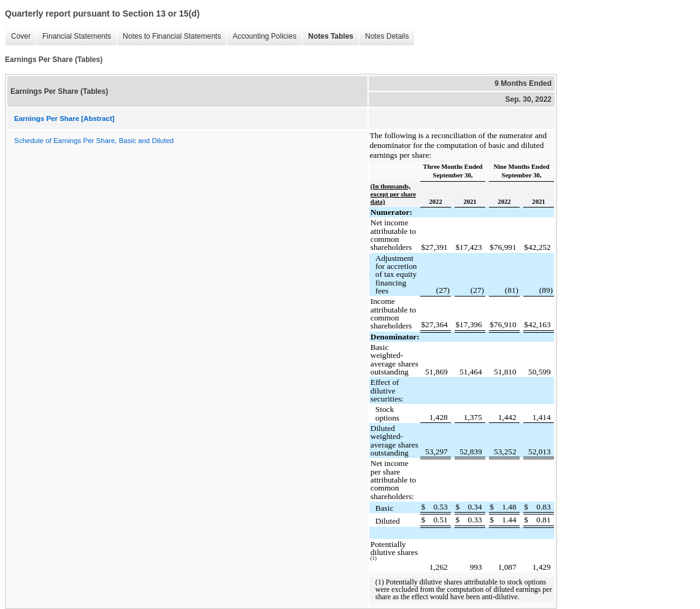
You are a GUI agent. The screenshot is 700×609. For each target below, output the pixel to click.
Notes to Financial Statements (169, 37)
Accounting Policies (261, 37)
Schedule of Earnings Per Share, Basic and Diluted (94, 141)
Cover (18, 37)
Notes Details (384, 37)
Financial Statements (74, 37)
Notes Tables (328, 37)
